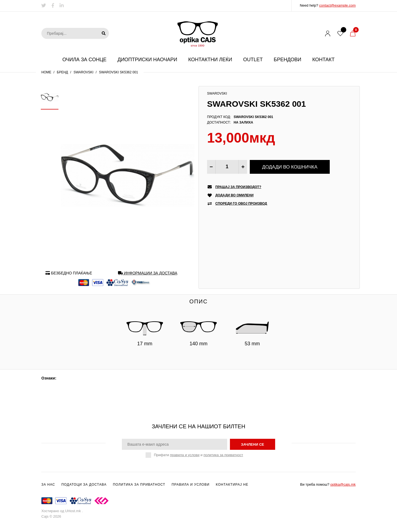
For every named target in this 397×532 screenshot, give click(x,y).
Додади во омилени (234, 195)
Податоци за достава (84, 485)
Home (46, 72)
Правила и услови (190, 485)
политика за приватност (223, 455)
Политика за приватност (139, 485)
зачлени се (253, 444)
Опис (199, 301)
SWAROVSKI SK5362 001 (119, 72)
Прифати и (198, 455)
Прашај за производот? (238, 187)
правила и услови (185, 455)
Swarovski (84, 72)
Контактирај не (232, 485)
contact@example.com (337, 5)
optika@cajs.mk (343, 484)
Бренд (62, 72)
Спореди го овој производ (241, 204)
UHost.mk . (74, 511)
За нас (48, 485)
